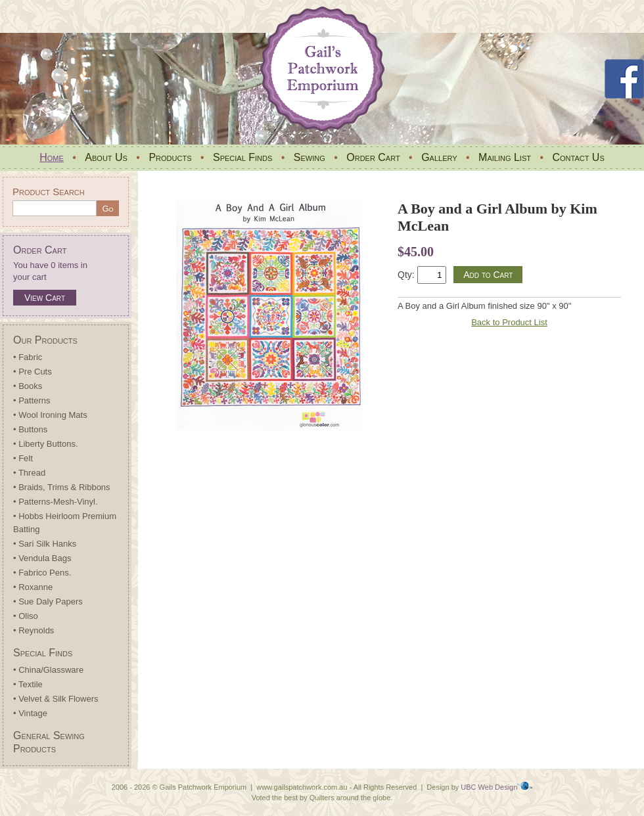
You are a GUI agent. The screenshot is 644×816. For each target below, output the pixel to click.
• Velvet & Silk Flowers (56, 699)
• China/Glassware (48, 670)
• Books (28, 386)
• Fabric (28, 357)
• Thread (29, 473)
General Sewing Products (49, 742)
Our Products (45, 340)
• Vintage (30, 713)
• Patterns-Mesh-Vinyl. (56, 502)
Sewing (310, 157)
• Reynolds (34, 630)
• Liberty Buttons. (46, 444)
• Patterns (32, 400)
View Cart (45, 298)
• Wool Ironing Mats (50, 415)
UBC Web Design (489, 787)
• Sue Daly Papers (48, 601)
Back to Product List (509, 322)
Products (170, 157)
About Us (106, 157)
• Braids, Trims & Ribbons (62, 487)
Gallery (439, 157)
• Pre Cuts (33, 372)
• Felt (23, 458)
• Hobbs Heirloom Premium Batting (65, 523)
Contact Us (578, 157)
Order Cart (373, 157)
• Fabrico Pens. (42, 573)
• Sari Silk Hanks (45, 544)
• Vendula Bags (42, 558)
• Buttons (30, 429)
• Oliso (26, 616)
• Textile (28, 684)
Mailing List (505, 157)
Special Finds (242, 157)
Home (52, 157)
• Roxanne (33, 587)
